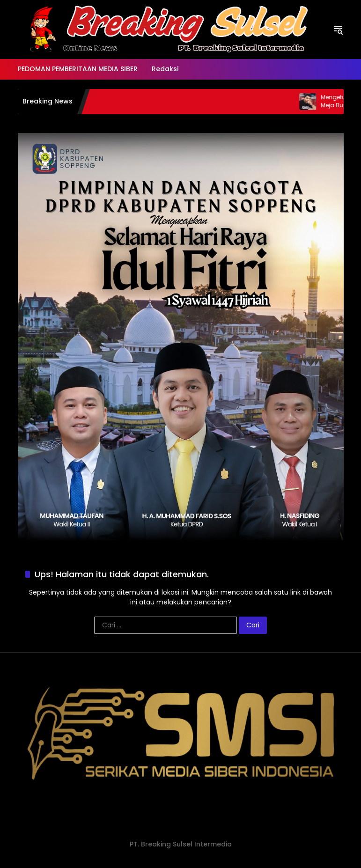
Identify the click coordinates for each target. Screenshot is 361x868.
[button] (338, 29)
